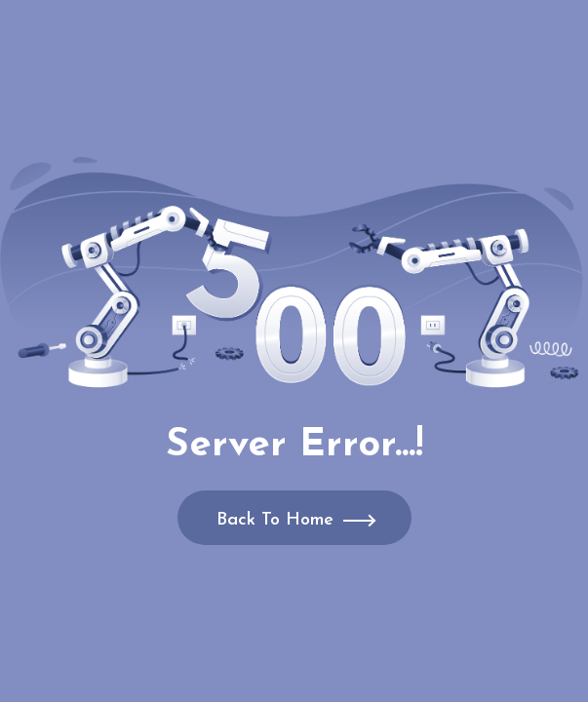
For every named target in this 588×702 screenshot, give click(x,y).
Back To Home (275, 520)
